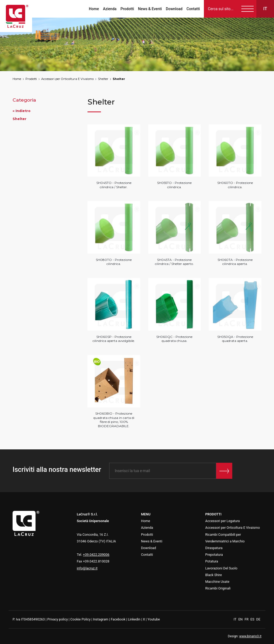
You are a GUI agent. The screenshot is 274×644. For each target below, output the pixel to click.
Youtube (154, 619)
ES (253, 619)
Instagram (101, 619)
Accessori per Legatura (222, 521)
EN (241, 619)
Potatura (212, 561)
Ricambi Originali (218, 588)
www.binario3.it (250, 636)
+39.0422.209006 (96, 555)
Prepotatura (214, 555)
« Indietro (22, 111)
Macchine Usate (217, 582)
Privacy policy (58, 619)
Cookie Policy (81, 619)
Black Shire (214, 575)
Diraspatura (214, 548)
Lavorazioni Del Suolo (221, 568)
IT (235, 619)
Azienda (110, 9)
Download (174, 9)
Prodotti (127, 9)
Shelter (103, 79)
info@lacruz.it (87, 568)
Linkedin (134, 619)
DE (258, 619)
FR (247, 619)
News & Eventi (150, 9)
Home (94, 9)
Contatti (193, 9)
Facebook (118, 619)
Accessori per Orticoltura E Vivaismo (67, 79)
